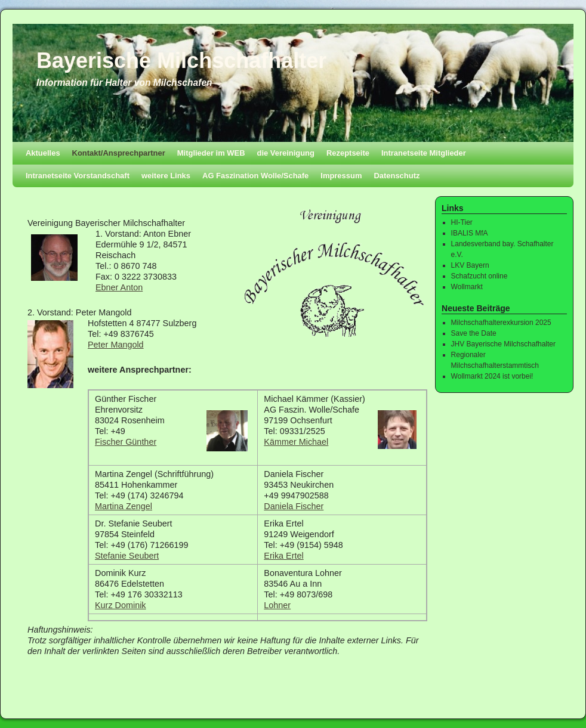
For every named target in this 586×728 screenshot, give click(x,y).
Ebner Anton (119, 287)
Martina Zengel (124, 506)
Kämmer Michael (296, 442)
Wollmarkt (467, 287)
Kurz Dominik (121, 605)
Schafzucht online (479, 276)
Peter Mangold (116, 345)
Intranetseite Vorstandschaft (78, 176)
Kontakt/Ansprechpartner (119, 153)
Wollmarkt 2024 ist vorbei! (492, 376)
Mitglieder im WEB (211, 153)
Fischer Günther (126, 442)
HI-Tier (462, 222)
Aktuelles (43, 153)
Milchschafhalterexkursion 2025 (501, 323)
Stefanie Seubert (127, 556)
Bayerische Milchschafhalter (181, 61)
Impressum (341, 176)
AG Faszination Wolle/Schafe (255, 176)
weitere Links (166, 176)
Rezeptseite (348, 153)
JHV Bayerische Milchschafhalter (503, 344)
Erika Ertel (283, 556)
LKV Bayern (470, 265)
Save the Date (474, 333)
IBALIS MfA (470, 233)
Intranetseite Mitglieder (424, 153)
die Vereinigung (286, 153)
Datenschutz (397, 176)
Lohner (277, 605)
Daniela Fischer (294, 506)
